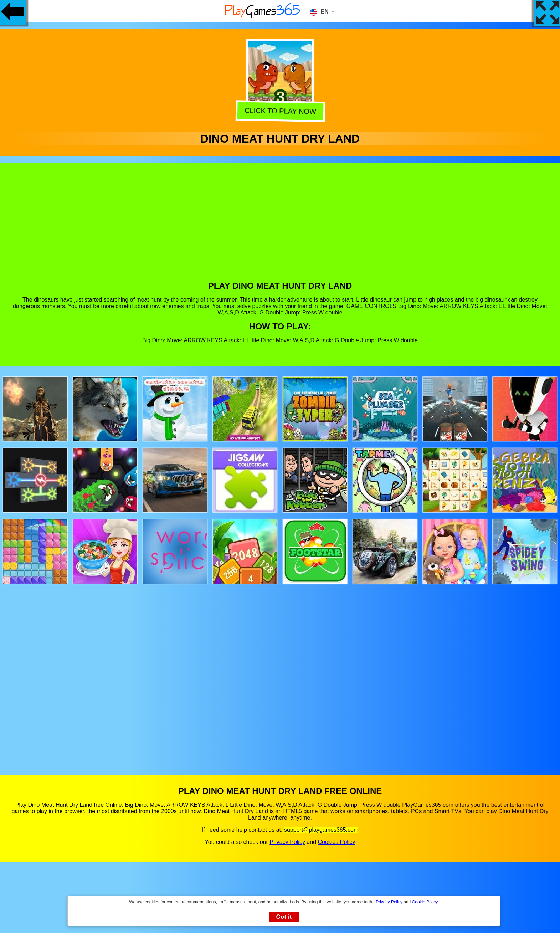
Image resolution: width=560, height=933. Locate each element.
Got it (284, 917)
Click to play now (279, 111)
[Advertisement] (280, 227)
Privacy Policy (287, 842)
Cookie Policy (425, 902)
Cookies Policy (336, 842)
